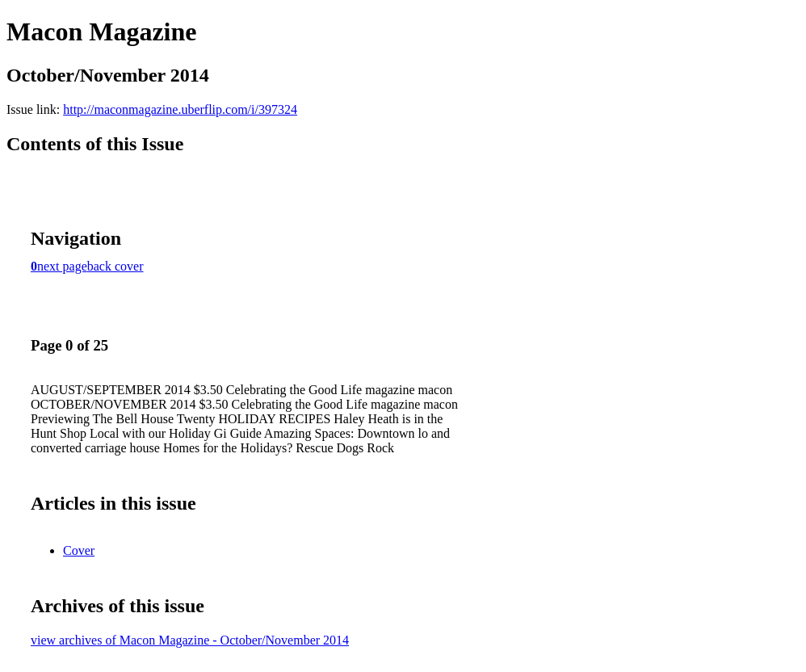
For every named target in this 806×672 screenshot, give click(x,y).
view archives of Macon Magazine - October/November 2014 (190, 640)
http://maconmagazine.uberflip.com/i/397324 (180, 109)
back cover (115, 266)
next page (62, 266)
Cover (79, 550)
